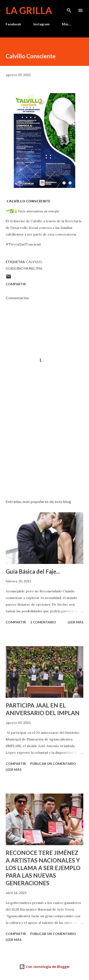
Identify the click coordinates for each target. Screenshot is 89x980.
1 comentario (43, 622)
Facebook (13, 24)
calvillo (34, 262)
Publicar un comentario (53, 764)
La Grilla (29, 10)
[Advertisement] (44, 454)
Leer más (75, 622)
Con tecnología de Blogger (44, 967)
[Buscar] (69, 9)
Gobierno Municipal (24, 268)
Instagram (42, 24)
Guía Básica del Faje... (33, 571)
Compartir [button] (16, 284)
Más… (67, 24)
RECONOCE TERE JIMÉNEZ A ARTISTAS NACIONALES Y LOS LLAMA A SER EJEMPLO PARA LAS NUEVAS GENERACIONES (43, 868)
